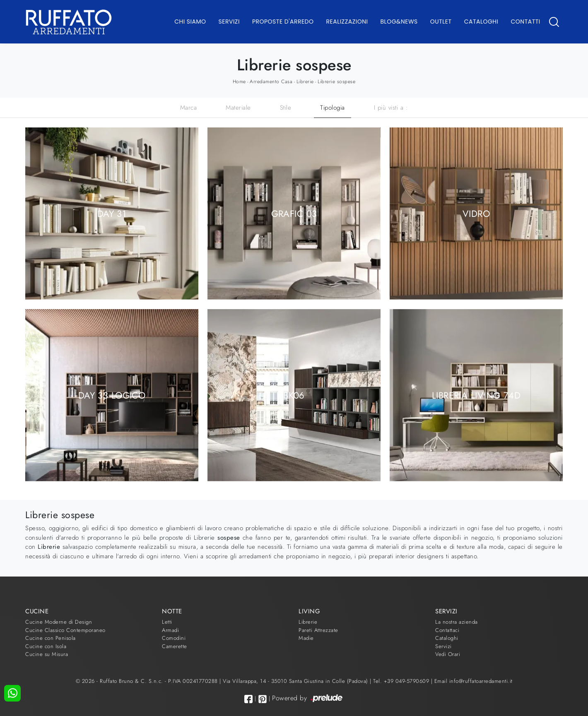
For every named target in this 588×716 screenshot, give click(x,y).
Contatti (525, 22)
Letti (167, 622)
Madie (306, 638)
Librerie (305, 82)
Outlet (441, 22)
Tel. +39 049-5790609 (402, 681)
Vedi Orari (448, 654)
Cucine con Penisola (51, 638)
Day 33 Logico (112, 395)
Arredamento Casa (271, 82)
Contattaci (447, 630)
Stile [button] (286, 108)
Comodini (174, 638)
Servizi (229, 22)
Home (239, 82)
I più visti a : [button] (391, 108)
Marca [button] (189, 108)
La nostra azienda (457, 622)
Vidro (476, 213)
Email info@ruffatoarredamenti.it (474, 681)
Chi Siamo (190, 22)
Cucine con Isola (46, 646)
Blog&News (399, 22)
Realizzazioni (347, 22)
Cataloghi (481, 22)
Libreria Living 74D (476, 395)
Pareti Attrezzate (318, 630)
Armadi (170, 630)
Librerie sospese (336, 82)
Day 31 (112, 213)
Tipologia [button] (333, 108)
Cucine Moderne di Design (59, 622)
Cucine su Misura (47, 654)
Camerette (175, 646)
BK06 (294, 395)
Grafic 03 (294, 213)
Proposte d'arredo (283, 22)
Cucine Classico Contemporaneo (65, 630)
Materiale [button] (238, 108)
